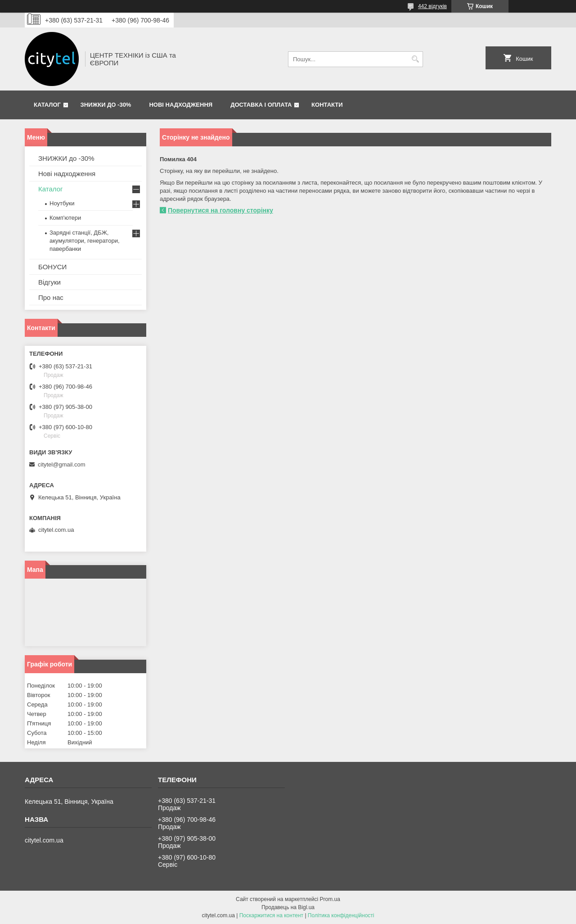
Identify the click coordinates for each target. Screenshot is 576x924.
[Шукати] (415, 59)
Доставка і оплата (261, 105)
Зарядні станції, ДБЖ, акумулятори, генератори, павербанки (85, 241)
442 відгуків (432, 6)
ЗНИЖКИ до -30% (106, 105)
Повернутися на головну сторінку (220, 210)
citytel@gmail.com (62, 464)
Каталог (47, 105)
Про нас (51, 297)
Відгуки (49, 282)
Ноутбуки (62, 203)
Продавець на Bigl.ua (288, 907)
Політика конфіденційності (341, 915)
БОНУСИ (52, 267)
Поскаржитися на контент (271, 915)
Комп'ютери (65, 218)
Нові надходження (181, 105)
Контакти (327, 105)
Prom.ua (330, 899)
